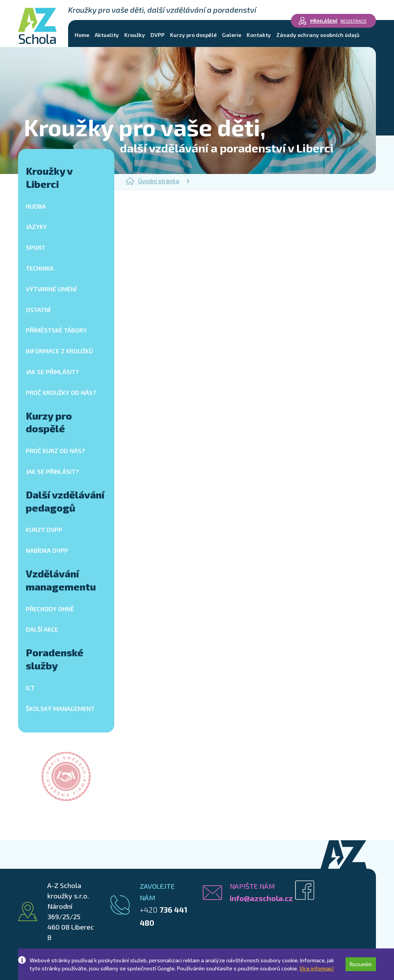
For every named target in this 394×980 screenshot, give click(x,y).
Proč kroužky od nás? (61, 392)
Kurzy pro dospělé (193, 35)
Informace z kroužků (59, 351)
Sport (36, 247)
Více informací (316, 968)
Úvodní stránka (153, 181)
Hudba (36, 206)
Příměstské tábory (56, 330)
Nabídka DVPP (47, 550)
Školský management (60, 708)
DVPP (158, 35)
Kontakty (259, 35)
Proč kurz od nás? (55, 451)
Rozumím (361, 964)
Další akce (42, 629)
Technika (40, 268)
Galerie (232, 35)
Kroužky (135, 35)
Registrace (354, 21)
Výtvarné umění (51, 289)
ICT (30, 688)
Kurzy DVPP (44, 529)
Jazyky (36, 227)
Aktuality (107, 35)
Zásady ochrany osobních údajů (318, 35)
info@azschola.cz (261, 898)
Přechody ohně (50, 609)
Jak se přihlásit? (52, 372)
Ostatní (38, 310)
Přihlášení (324, 21)
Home (82, 35)
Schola (37, 27)
